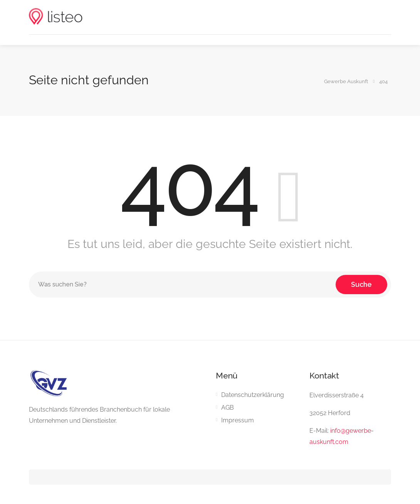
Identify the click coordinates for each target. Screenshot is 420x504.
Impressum (238, 420)
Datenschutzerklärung (253, 395)
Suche (361, 284)
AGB (228, 408)
